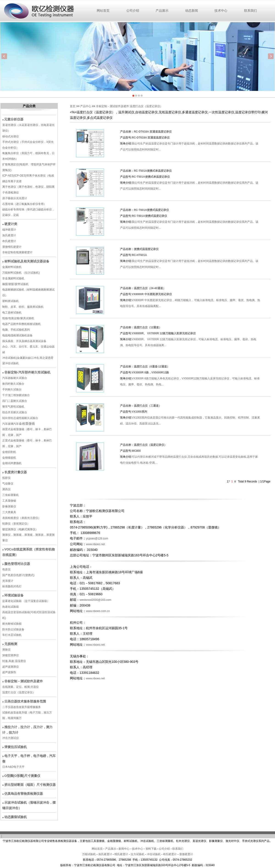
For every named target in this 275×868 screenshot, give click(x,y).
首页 (73, 106)
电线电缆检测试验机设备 (17, 335)
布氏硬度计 (9, 241)
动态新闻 (192, 11)
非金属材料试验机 (13, 278)
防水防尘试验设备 (13, 629)
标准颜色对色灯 (12, 586)
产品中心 (86, 106)
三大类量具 (9, 512)
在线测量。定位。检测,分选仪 (21, 687)
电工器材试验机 (12, 313)
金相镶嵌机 (9, 458)
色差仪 (6, 569)
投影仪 (6, 478)
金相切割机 (9, 452)
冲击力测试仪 (11, 738)
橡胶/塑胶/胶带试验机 (15, 284)
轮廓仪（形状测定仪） (16, 524)
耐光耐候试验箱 (12, 624)
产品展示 (162, 11)
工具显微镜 (9, 501)
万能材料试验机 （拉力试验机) (21, 273)
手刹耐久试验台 (12, 389)
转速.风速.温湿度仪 (14, 661)
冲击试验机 (154, 854)
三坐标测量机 (11, 495)
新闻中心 (124, 849)
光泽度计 (8, 581)
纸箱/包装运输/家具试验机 (18, 318)
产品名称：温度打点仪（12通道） (141, 327)
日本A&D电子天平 (13, 767)
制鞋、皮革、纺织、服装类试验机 (23, 307)
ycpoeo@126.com (97, 539)
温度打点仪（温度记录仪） (19, 692)
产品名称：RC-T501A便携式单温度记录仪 (146, 171)
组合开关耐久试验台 (15, 412)
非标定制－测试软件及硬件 (113, 106)
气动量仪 (8, 484)
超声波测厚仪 (11, 667)
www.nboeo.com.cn (98, 611)
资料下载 (151, 849)
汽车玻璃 (8, 424)
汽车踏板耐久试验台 (15, 378)
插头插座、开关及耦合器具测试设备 (24, 341)
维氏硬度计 (121, 854)
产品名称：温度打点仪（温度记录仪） (143, 445)
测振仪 (6, 650)
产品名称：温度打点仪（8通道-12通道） (145, 367)
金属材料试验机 (12, 267)
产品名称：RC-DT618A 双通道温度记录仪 (146, 132)
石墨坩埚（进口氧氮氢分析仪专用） (24, 204)
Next (271, 56)
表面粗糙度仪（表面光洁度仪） (22, 518)
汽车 (16, 424)
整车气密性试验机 (13, 407)
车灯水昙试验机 (12, 635)
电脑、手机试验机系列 (16, 330)
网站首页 (103, 11)
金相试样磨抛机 (12, 463)
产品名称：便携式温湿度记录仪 (139, 249)
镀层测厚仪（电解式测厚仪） (20, 529)
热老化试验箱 (11, 607)
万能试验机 (89, 854)
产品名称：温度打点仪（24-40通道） (143, 288)
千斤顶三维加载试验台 (16, 395)
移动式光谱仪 (11, 136)
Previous (4, 56)
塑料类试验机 (11, 301)
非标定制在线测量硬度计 (17, 252)
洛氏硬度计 (9, 235)
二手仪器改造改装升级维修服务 (22, 707)
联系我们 (250, 11)
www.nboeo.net (96, 544)
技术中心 (221, 11)
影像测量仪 (9, 506)
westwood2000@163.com (95, 600)
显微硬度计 (186, 854)
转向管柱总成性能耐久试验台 (20, 418)
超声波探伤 (9, 672)
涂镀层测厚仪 (11, 655)
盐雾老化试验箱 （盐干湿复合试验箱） (26, 601)
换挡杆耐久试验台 (13, 384)
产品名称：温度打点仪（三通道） (141, 406)
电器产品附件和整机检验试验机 (22, 324)
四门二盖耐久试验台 (15, 401)
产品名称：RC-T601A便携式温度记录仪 (144, 210)
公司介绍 (133, 11)
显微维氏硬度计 (12, 247)
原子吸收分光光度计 (15, 198)
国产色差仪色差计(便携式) (18, 575)
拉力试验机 (137, 854)
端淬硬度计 (9, 230)
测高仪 (6, 489)
